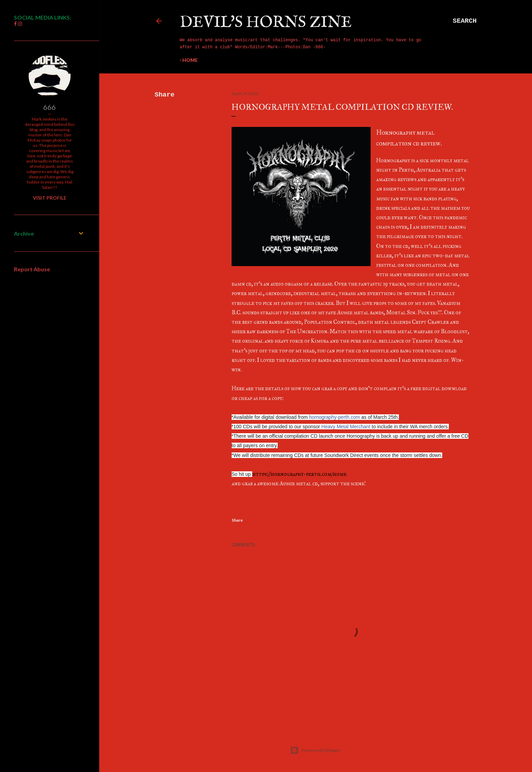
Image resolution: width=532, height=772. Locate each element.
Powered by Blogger (316, 750)
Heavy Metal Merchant (346, 427)
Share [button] (165, 95)
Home (190, 60)
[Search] (465, 21)
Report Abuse (32, 269)
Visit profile (50, 198)
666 (50, 107)
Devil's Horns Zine (266, 23)
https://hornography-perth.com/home (299, 474)
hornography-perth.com (335, 417)
